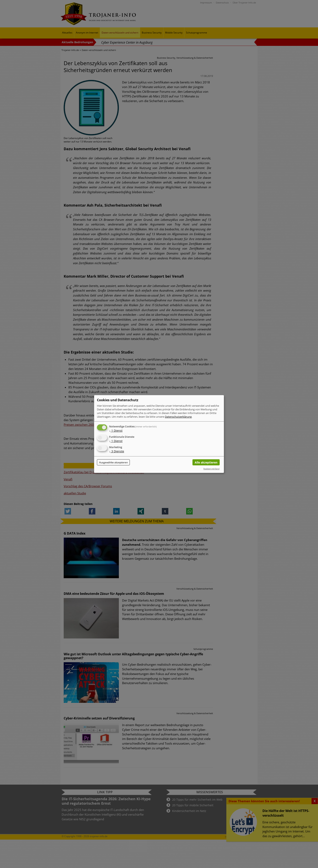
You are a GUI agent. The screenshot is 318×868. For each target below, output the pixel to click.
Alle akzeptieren (206, 462)
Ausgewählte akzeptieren (113, 462)
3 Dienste (117, 451)
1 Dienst (116, 431)
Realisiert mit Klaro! (211, 469)
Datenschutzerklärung (178, 417)
